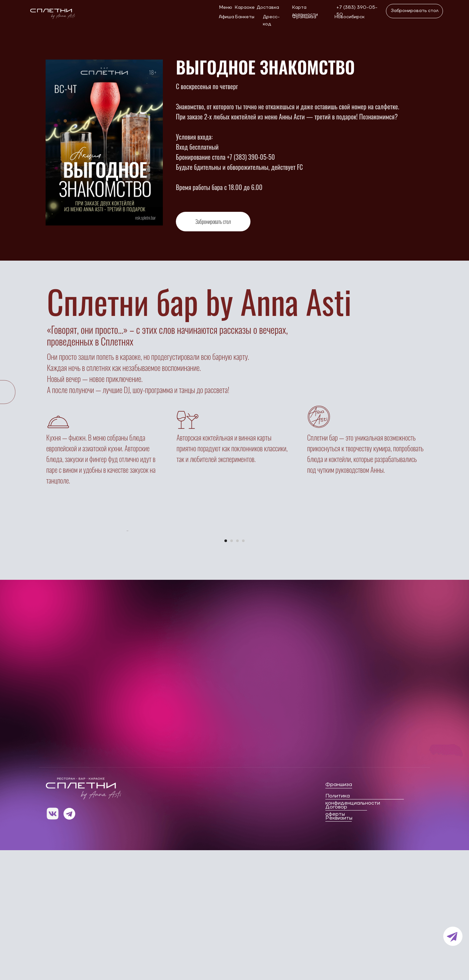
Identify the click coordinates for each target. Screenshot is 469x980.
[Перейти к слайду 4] (243, 671)
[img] (52, 12)
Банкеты (245, 17)
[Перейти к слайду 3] (237, 671)
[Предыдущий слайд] (127, 596)
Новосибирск (349, 17)
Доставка (268, 7)
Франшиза (304, 17)
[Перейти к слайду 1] (226, 671)
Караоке (245, 7)
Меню (226, 7)
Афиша (227, 17)
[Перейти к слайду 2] (232, 671)
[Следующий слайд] (342, 596)
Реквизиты (339, 948)
